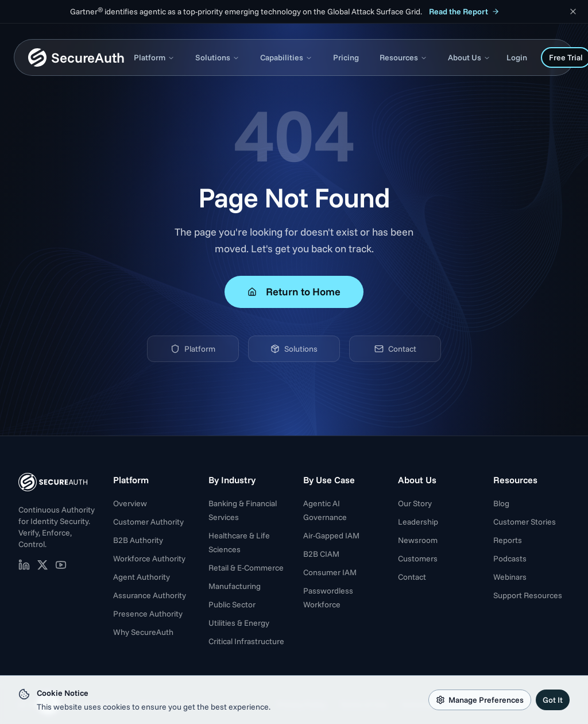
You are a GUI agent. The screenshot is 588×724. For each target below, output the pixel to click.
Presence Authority (148, 614)
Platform (154, 57)
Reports (508, 540)
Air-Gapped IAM (331, 536)
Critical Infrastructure (246, 641)
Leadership (418, 522)
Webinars (510, 577)
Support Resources (528, 595)
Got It (553, 700)
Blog (501, 503)
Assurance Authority (150, 595)
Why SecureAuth (143, 632)
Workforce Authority (149, 559)
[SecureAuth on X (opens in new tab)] (42, 565)
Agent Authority (142, 577)
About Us (469, 57)
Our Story (415, 503)
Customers (418, 559)
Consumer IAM (330, 572)
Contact (395, 349)
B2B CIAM (321, 554)
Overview (130, 503)
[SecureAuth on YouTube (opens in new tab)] (61, 565)
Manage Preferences (480, 700)
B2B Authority (138, 540)
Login (517, 57)
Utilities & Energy (239, 623)
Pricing (346, 57)
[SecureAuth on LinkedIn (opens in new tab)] (24, 565)
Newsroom (418, 540)
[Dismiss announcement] (573, 11)
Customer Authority (148, 522)
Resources (403, 57)
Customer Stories (525, 522)
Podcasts (510, 559)
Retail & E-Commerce (246, 568)
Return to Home (294, 292)
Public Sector (232, 604)
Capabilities (286, 57)
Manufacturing (235, 586)
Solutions (217, 57)
